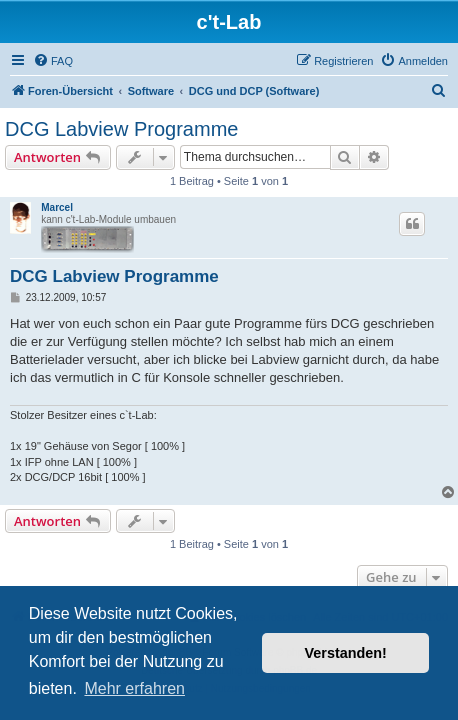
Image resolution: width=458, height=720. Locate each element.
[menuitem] (53, 61)
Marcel (57, 207)
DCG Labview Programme (121, 129)
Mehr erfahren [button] (134, 688)
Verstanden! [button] (346, 653)
